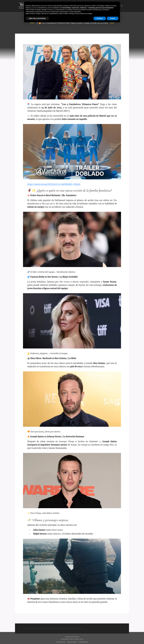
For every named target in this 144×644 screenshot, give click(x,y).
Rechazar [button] (100, 18)
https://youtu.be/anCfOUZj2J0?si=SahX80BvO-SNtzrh (54, 184)
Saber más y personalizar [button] (37, 18)
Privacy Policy (72, 642)
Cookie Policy (83, 642)
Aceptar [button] (113, 18)
